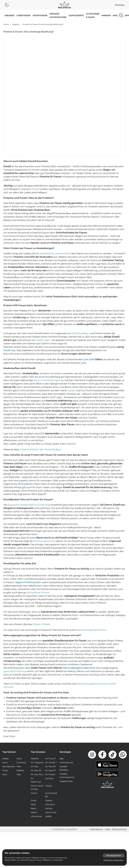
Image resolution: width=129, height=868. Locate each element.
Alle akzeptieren (114, 855)
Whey (76, 580)
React (34, 744)
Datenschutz (119, 765)
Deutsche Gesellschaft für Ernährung (29, 441)
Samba (49, 744)
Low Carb (89, 295)
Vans (5, 710)
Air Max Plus (37, 710)
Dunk (34, 736)
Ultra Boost (37, 752)
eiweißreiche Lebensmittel (55, 189)
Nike (19, 702)
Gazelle (49, 736)
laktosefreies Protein (38, 528)
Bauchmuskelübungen (47, 316)
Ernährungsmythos (44, 477)
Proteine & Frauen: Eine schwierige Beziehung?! (43, 24)
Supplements (76, 15)
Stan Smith (51, 748)
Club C (34, 729)
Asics (19, 694)
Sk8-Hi (34, 748)
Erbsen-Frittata (41, 560)
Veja (19, 710)
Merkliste (120, 5)
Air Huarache (37, 698)
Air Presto (50, 710)
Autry (5, 698)
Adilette (35, 694)
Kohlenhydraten (80, 269)
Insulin (7, 286)
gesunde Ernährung (15, 607)
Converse (21, 698)
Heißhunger (43, 276)
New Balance (9, 702)
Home (6, 24)
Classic (49, 722)
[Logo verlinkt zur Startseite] (64, 5)
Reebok (20, 706)
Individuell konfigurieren (114, 860)
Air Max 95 (36, 706)
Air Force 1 (50, 694)
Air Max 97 (50, 706)
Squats (71, 326)
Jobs (107, 765)
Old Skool (50, 740)
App (127, 15)
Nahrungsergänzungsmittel (79, 604)
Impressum (96, 765)
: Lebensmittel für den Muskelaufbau (40, 385)
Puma (5, 706)
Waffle (48, 752)
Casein (84, 580)
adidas (5, 694)
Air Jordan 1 (51, 698)
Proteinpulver (66, 698)
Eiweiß (36, 125)
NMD (33, 740)
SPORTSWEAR (40, 15)
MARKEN (106, 15)
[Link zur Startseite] (107, 720)
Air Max (35, 702)
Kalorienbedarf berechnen (91, 566)
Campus (49, 714)
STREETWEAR (23, 15)
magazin (16, 24)
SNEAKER (9, 15)
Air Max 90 (50, 702)
